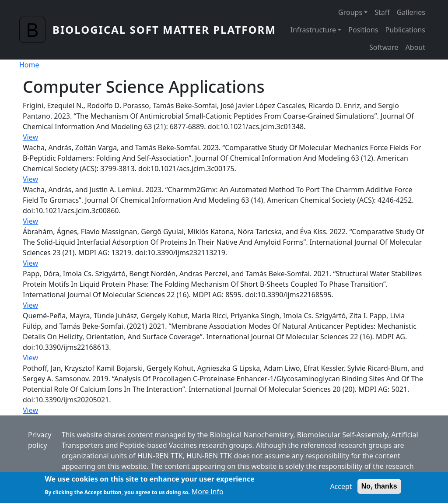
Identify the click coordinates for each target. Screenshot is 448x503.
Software (384, 47)
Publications (405, 30)
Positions (363, 30)
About (415, 47)
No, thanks (379, 489)
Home (29, 65)
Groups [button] (350, 12)
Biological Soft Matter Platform (164, 30)
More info (208, 494)
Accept (341, 489)
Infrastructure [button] (313, 30)
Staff (382, 12)
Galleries (411, 12)
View (30, 137)
